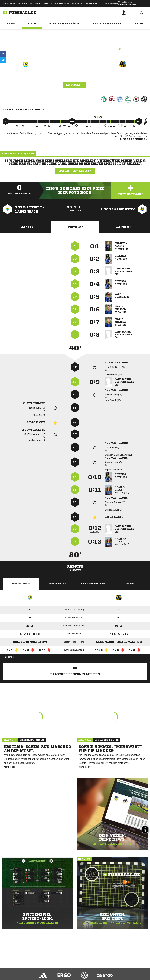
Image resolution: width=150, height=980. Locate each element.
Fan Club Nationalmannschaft (71, 3)
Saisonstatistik (21, 584)
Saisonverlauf (57, 584)
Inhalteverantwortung (81, 969)
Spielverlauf (75, 227)
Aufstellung (123, 227)
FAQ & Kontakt (101, 3)
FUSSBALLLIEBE (33, 3)
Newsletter (114, 3)
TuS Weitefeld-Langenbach (26, 78)
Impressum (7, 969)
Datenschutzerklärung (24, 969)
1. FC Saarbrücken (123, 76)
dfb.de (20, 3)
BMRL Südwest (75, 38)
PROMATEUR (9, 3)
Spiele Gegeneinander (93, 584)
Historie (129, 584)
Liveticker (74, 85)
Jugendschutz (63, 969)
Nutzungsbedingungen (45, 969)
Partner (89, 3)
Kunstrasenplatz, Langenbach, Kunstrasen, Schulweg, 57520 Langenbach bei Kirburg (75, 49)
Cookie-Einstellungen (102, 969)
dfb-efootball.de (49, 3)
